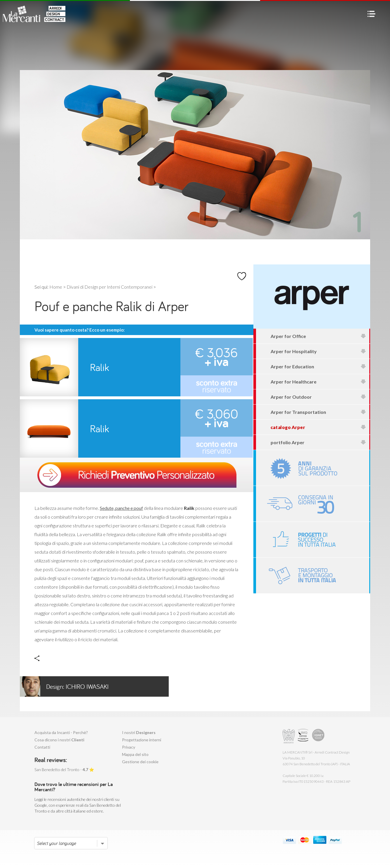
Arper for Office (318, 336)
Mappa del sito (135, 754)
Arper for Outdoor (318, 397)
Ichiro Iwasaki (64, 686)
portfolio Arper (318, 442)
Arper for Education (318, 366)
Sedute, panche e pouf (121, 508)
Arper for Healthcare (318, 382)
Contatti (42, 747)
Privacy (129, 747)
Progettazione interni (142, 740)
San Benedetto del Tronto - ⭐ (64, 769)
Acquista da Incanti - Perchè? (61, 732)
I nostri (139, 732)
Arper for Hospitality (318, 351)
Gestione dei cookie (140, 762)
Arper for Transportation (318, 412)
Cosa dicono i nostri (59, 740)
